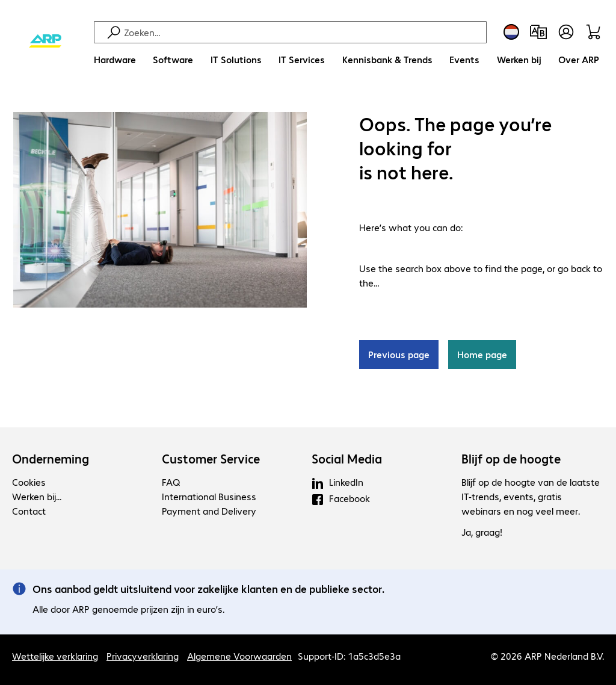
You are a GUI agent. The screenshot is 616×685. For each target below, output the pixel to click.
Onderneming (51, 459)
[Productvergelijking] (538, 32)
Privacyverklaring (143, 656)
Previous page (399, 354)
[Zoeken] (303, 32)
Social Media (347, 459)
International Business (209, 496)
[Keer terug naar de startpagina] (45, 42)
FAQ (171, 482)
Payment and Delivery (209, 511)
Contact (29, 511)
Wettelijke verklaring (55, 656)
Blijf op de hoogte (511, 459)
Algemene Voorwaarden (239, 656)
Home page (482, 354)
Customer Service (211, 459)
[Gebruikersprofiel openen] (566, 32)
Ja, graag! (482, 532)
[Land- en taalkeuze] (511, 32)
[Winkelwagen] (595, 32)
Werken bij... (37, 496)
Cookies (29, 482)
